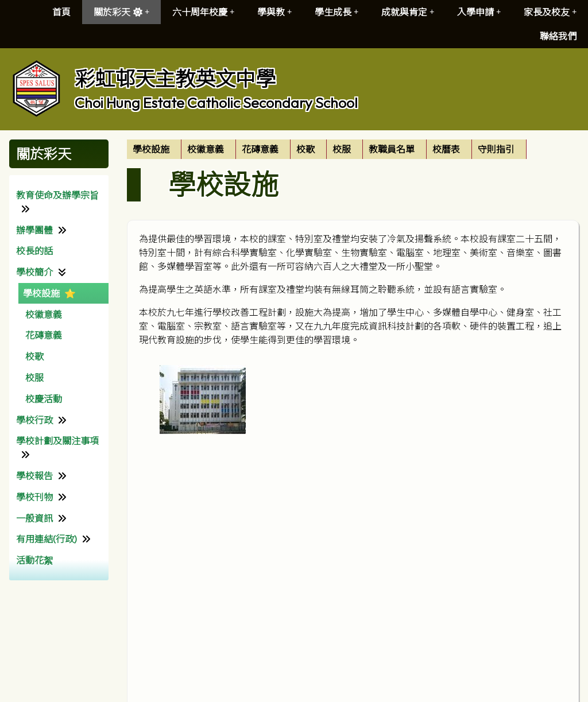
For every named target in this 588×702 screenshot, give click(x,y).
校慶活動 (44, 399)
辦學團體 (34, 230)
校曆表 (446, 149)
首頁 (61, 12)
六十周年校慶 (203, 12)
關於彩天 (121, 12)
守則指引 (496, 149)
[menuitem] (154, 149)
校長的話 (34, 251)
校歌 (34, 356)
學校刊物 (34, 497)
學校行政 (34, 420)
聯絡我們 (558, 36)
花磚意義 (44, 335)
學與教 (274, 12)
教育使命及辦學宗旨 (57, 195)
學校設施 (41, 293)
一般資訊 (34, 518)
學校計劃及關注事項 (57, 441)
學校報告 (34, 476)
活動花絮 (34, 560)
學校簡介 (34, 272)
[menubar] (327, 149)
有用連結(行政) (47, 539)
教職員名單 (392, 149)
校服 (34, 378)
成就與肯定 (408, 12)
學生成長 (336, 12)
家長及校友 (550, 12)
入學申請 (479, 12)
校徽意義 (44, 315)
